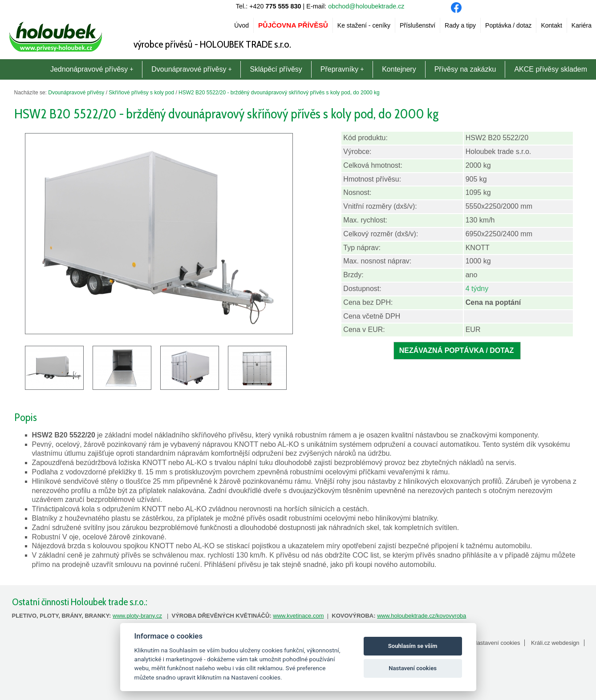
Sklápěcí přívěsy (276, 69)
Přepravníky (342, 69)
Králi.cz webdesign (555, 643)
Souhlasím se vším (413, 646)
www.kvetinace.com (298, 616)
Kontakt (551, 25)
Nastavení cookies (496, 643)
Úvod (241, 25)
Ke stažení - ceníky (364, 25)
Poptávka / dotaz (508, 25)
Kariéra (582, 25)
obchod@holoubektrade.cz (366, 6)
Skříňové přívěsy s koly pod (141, 93)
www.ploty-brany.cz (137, 616)
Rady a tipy (460, 25)
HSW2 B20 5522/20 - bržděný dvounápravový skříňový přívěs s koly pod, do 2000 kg (279, 93)
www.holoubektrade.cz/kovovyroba (422, 616)
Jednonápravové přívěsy (92, 69)
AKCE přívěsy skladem (551, 69)
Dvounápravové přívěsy (191, 69)
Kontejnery (399, 69)
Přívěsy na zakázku (465, 69)
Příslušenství (418, 25)
